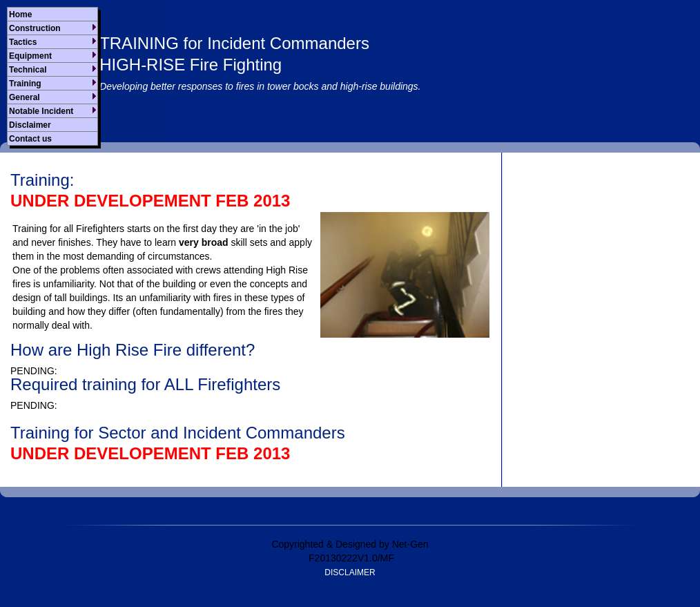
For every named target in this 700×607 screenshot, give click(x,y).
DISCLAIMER (350, 572)
